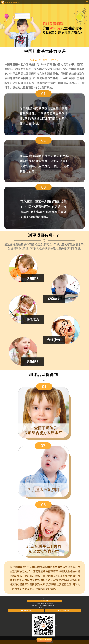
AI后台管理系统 (63, 611)
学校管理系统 (26, 611)
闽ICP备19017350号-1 (44, 601)
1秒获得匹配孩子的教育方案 (44, 640)
